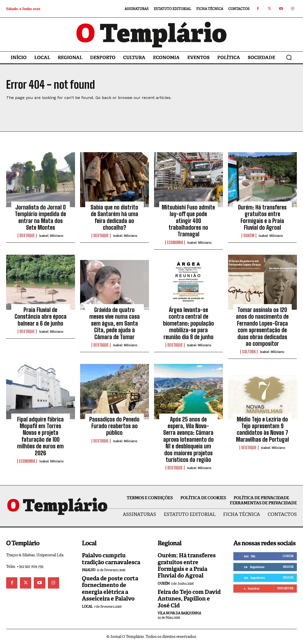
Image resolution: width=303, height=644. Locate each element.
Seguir (288, 567)
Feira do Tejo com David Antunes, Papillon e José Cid (189, 599)
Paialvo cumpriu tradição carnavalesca (111, 559)
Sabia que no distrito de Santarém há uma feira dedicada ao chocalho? (114, 217)
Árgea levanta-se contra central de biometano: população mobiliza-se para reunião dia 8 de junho (188, 323)
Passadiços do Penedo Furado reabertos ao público (114, 426)
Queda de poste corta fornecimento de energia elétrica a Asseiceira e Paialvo (110, 589)
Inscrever (285, 588)
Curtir (288, 556)
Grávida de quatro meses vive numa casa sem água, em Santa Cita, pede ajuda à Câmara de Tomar (115, 323)
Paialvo (89, 570)
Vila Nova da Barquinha (179, 613)
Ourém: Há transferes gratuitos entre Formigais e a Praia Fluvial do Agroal (262, 217)
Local (87, 607)
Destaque (27, 236)
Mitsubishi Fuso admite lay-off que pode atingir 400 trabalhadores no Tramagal (188, 221)
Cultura (249, 352)
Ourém (249, 236)
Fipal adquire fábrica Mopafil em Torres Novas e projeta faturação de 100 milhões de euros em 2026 (40, 436)
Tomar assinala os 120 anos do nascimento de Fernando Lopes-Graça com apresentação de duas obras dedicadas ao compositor (262, 327)
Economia (175, 242)
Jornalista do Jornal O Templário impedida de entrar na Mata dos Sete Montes (40, 217)
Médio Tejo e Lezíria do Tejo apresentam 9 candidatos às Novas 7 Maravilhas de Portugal (262, 429)
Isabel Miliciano (51, 236)
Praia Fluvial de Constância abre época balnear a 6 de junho (41, 317)
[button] (289, 57)
